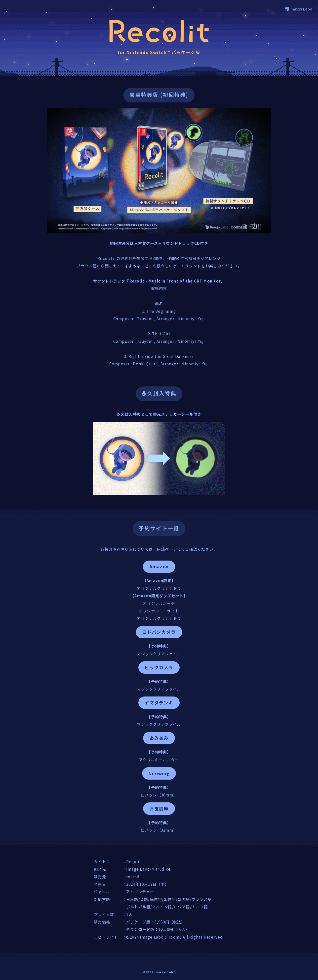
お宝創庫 (159, 808)
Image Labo (165, 972)
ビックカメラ (159, 667)
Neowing (159, 773)
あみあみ (159, 738)
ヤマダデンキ (159, 703)
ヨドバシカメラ (159, 632)
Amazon (159, 566)
